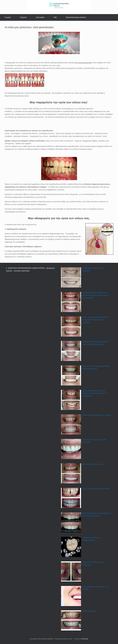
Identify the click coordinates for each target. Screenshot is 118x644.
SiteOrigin (85, 639)
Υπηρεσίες (23, 17)
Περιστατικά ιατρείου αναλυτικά (76, 17)
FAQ (55, 17)
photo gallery (40, 17)
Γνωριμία (8, 17)
